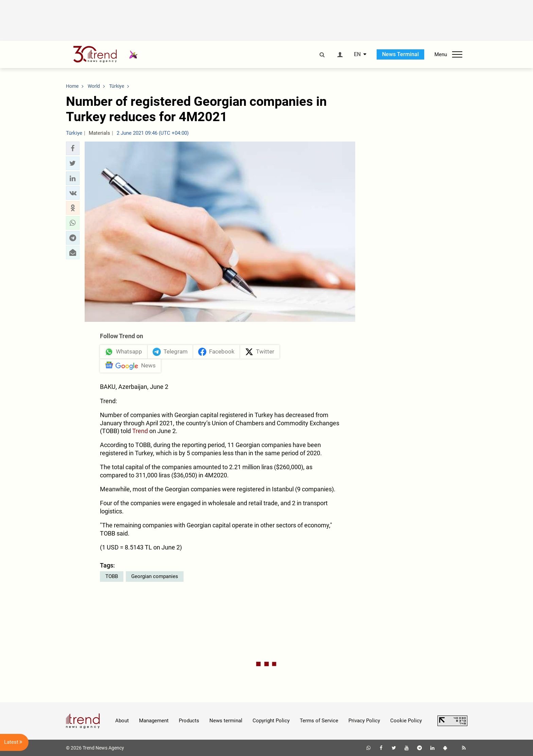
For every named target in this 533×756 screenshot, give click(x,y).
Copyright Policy (271, 721)
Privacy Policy (364, 721)
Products (189, 721)
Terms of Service (319, 721)
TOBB (112, 576)
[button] (73, 148)
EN (357, 54)
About (122, 721)
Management (154, 721)
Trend (140, 431)
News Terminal (400, 54)
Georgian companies (155, 576)
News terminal (226, 721)
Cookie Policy (406, 721)
